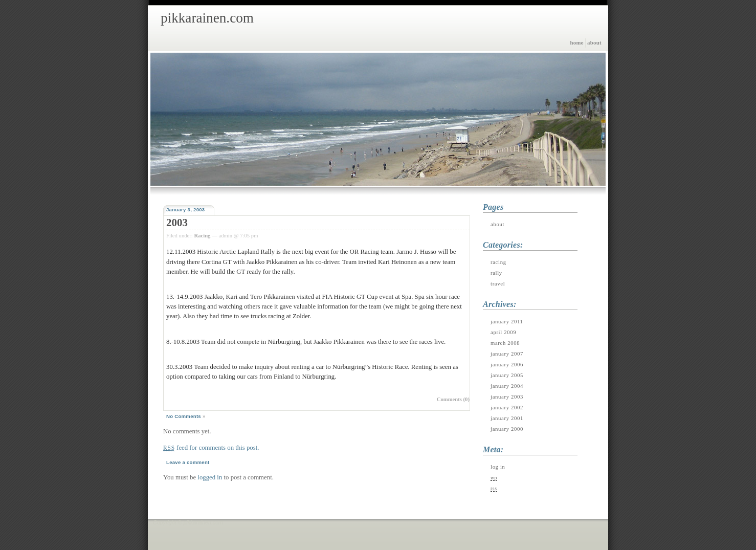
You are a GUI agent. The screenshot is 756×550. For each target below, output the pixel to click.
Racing (202, 236)
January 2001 (507, 418)
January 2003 (507, 397)
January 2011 (507, 322)
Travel (498, 284)
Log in (498, 467)
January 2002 (507, 408)
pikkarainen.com (207, 18)
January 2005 (507, 375)
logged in (210, 477)
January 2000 (507, 429)
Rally (496, 273)
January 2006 (507, 365)
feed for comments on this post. (211, 448)
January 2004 (507, 386)
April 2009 (503, 332)
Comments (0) (453, 399)
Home (576, 43)
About (594, 43)
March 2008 (505, 343)
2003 (177, 222)
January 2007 (507, 354)
